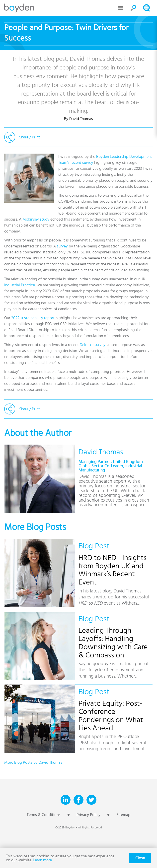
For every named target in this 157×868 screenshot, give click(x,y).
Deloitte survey (93, 345)
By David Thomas (78, 119)
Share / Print (30, 137)
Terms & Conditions (44, 815)
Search (134, 8)
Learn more (42, 860)
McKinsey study (36, 219)
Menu (121, 8)
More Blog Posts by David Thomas (33, 762)
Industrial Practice (20, 285)
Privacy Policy (88, 815)
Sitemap (123, 815)
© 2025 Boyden (65, 827)
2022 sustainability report (33, 318)
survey (62, 246)
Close (140, 858)
